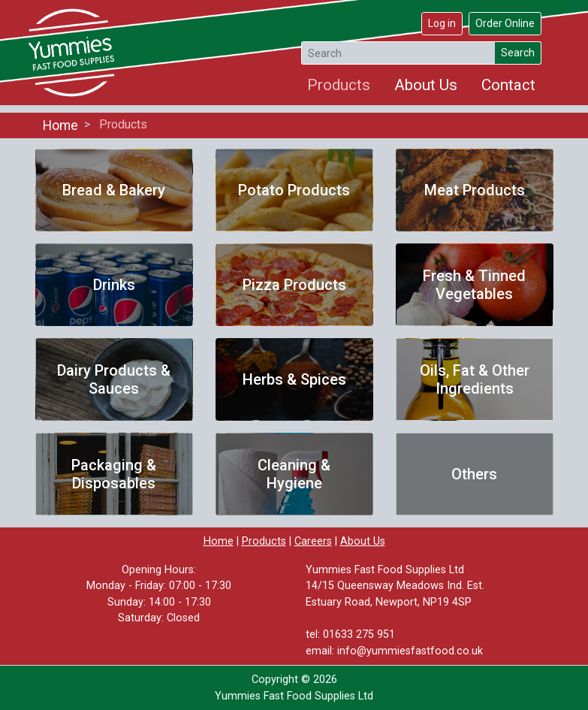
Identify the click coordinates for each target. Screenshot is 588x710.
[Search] (398, 53)
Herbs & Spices (294, 379)
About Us (426, 85)
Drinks (114, 285)
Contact (508, 85)
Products (339, 85)
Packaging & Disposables (114, 474)
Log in (442, 23)
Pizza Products (294, 285)
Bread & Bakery (114, 190)
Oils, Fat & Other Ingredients (475, 379)
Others (474, 474)
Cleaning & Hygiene (294, 474)
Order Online (505, 23)
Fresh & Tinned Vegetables (474, 285)
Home (60, 125)
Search (518, 53)
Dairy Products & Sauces (114, 379)
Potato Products (294, 190)
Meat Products (475, 190)
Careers (313, 541)
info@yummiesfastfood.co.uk (410, 651)
